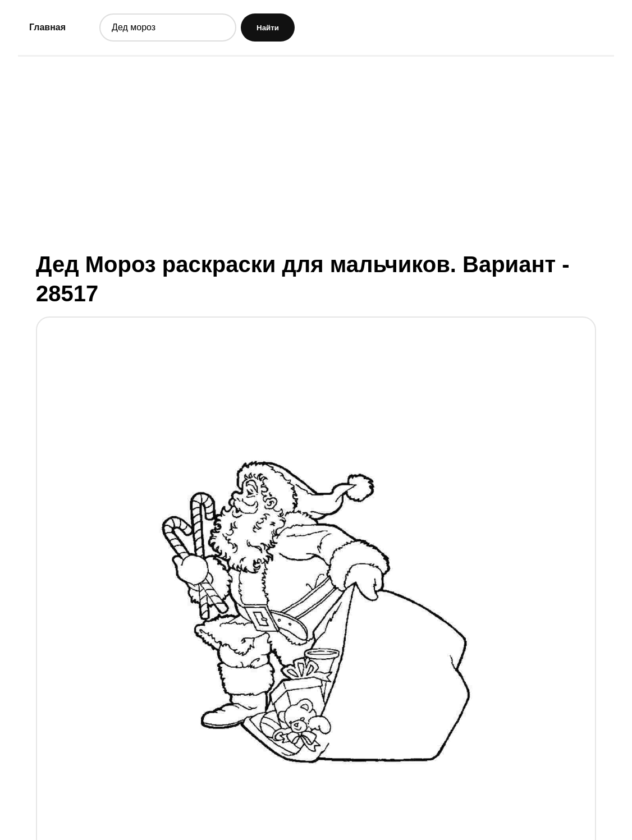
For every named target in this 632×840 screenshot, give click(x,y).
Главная (47, 27)
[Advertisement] (316, 153)
